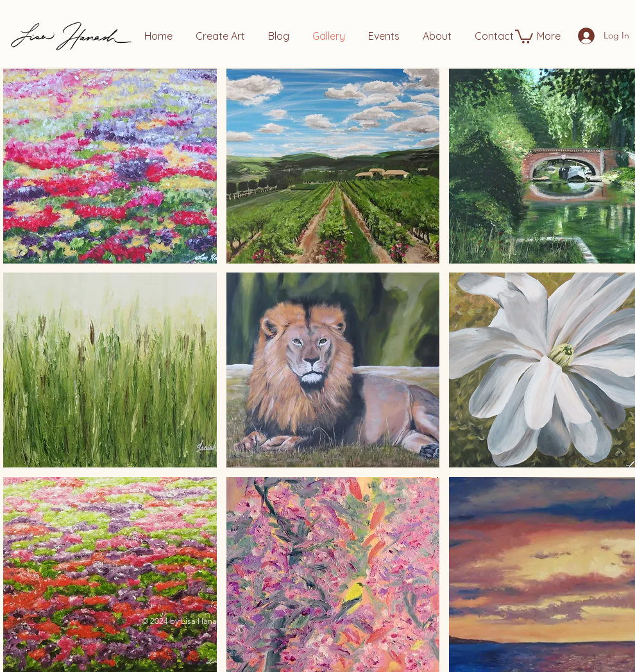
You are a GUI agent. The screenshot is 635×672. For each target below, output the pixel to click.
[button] (524, 36)
